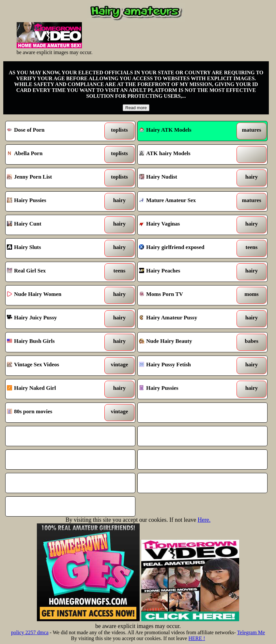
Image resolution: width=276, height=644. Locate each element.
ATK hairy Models (186, 154)
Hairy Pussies (54, 201)
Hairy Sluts (54, 248)
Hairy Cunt (54, 225)
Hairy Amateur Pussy (186, 319)
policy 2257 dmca (30, 632)
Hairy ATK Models (165, 130)
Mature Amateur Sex (186, 201)
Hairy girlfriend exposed (186, 248)
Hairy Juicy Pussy (54, 319)
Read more (136, 108)
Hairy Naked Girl (54, 389)
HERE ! (197, 638)
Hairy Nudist (186, 178)
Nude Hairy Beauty (186, 342)
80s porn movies (54, 413)
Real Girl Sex (54, 272)
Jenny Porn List (54, 178)
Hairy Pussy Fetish (186, 366)
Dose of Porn (54, 131)
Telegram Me (251, 632)
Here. (204, 520)
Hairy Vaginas (186, 225)
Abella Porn (54, 154)
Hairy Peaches (186, 272)
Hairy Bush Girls (54, 342)
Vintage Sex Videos (54, 366)
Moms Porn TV (186, 295)
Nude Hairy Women (54, 295)
